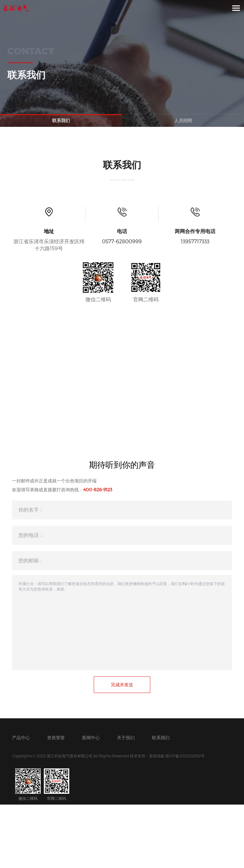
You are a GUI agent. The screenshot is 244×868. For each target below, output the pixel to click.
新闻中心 (91, 737)
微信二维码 (28, 784)
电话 (122, 231)
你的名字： (31, 509)
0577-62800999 (122, 241)
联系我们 (61, 120)
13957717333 (195, 241)
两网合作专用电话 (195, 231)
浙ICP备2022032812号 (185, 756)
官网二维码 (57, 784)
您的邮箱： (31, 560)
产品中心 (21, 737)
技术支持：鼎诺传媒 (147, 756)
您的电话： (31, 535)
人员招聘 (183, 120)
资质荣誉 (56, 737)
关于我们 (126, 737)
